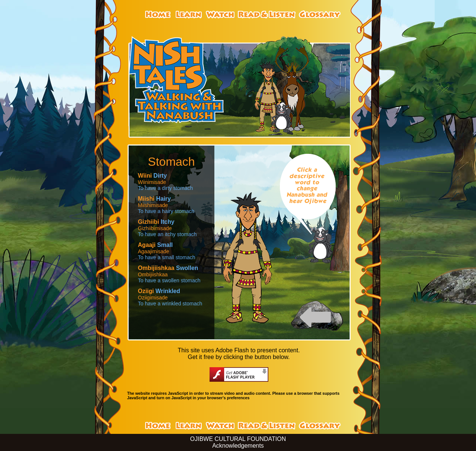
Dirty (153, 176)
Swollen (168, 268)
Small (156, 245)
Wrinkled (159, 291)
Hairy (154, 199)
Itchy (156, 222)
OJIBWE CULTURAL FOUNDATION (238, 439)
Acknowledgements (238, 446)
